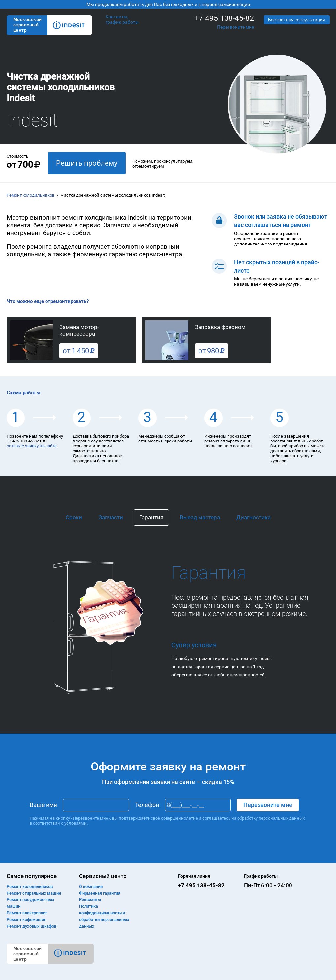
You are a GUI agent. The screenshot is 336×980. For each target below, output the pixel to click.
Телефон (147, 805)
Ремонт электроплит (27, 913)
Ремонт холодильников (31, 195)
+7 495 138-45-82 (224, 18)
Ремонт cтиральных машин (34, 893)
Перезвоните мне (235, 27)
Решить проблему (87, 163)
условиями (76, 823)
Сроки (74, 517)
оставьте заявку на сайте (32, 446)
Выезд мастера (200, 517)
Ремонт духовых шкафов (31, 926)
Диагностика (254, 517)
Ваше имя (43, 805)
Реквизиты (90, 900)
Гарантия (151, 517)
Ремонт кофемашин (26, 919)
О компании (91, 886)
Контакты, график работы (122, 19)
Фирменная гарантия (100, 893)
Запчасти (111, 517)
